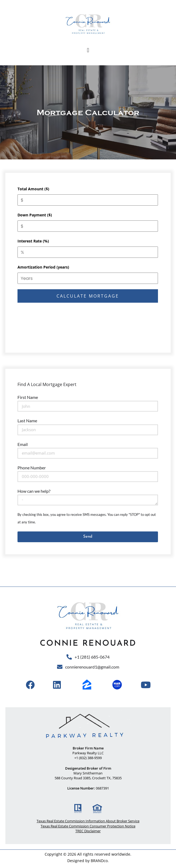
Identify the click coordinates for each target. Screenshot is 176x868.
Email (23, 444)
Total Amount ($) (33, 189)
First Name (28, 397)
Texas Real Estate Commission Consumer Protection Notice (88, 826)
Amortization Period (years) (43, 267)
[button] (88, 50)
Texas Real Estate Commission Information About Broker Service (88, 821)
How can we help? (34, 491)
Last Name (27, 421)
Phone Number (32, 468)
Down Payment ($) (35, 215)
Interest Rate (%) (33, 241)
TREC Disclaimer (88, 831)
